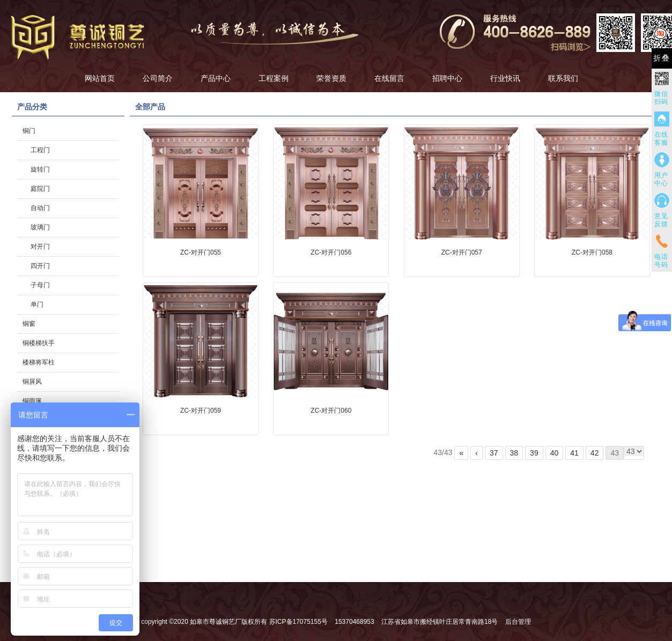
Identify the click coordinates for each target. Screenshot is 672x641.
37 (494, 453)
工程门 (40, 150)
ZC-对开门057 (462, 252)
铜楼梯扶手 (39, 343)
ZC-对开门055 (201, 252)
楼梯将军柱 (39, 362)
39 (534, 453)
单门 (37, 304)
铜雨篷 (32, 401)
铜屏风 (32, 382)
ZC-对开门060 (331, 411)
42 (595, 453)
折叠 (662, 58)
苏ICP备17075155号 (298, 622)
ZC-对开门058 (592, 252)
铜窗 (29, 324)
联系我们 (563, 79)
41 (574, 453)
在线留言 (389, 79)
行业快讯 (505, 79)
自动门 (40, 208)
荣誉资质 (331, 79)
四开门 (40, 266)
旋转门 (40, 169)
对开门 (40, 247)
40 (555, 453)
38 (514, 453)
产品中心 (216, 79)
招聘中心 (447, 79)
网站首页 (100, 79)
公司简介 (158, 79)
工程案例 (274, 79)
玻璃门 (40, 227)
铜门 (29, 131)
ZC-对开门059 (201, 411)
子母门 (40, 285)
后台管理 (518, 622)
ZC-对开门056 (331, 252)
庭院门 (40, 189)
